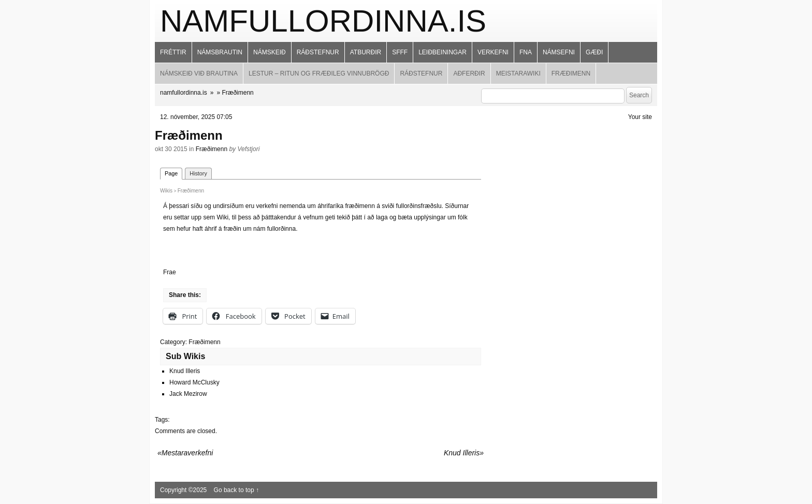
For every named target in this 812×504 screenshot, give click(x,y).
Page (171, 173)
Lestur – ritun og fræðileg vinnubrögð (319, 73)
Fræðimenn (571, 73)
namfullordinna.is (323, 21)
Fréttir (173, 52)
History (198, 173)
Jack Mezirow (188, 394)
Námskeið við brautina (199, 73)
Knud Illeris (185, 371)
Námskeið (270, 52)
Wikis (166, 191)
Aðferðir (469, 73)
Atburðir (366, 52)
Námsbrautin (220, 52)
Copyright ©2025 (184, 490)
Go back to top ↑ (236, 490)
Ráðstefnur (318, 52)
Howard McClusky (194, 382)
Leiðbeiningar (443, 52)
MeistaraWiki (518, 73)
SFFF (400, 52)
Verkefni (493, 52)
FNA (526, 52)
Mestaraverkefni (187, 453)
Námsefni (559, 52)
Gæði (594, 52)
